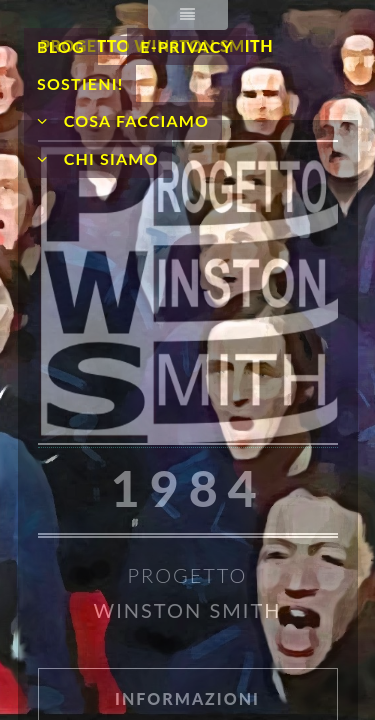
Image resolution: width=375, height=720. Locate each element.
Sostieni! (80, 83)
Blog (61, 46)
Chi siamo (109, 158)
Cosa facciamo (134, 120)
